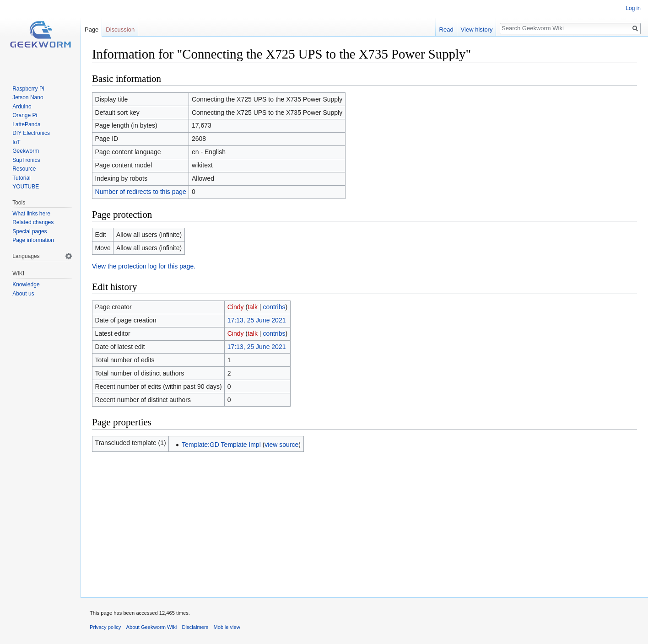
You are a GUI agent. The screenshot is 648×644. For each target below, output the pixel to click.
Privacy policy (105, 627)
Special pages (30, 231)
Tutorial (22, 178)
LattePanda (26, 124)
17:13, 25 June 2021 (257, 320)
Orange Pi (25, 115)
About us (23, 294)
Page (92, 30)
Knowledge (26, 284)
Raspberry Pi (28, 89)
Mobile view (227, 627)
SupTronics (26, 160)
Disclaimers (195, 627)
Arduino (22, 107)
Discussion (120, 30)
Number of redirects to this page (141, 192)
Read (446, 30)
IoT (16, 142)
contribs (274, 307)
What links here (31, 214)
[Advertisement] (364, 522)
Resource (24, 169)
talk (253, 307)
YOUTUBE (26, 187)
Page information (33, 240)
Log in (633, 8)
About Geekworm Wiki (152, 627)
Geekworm (26, 151)
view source (281, 445)
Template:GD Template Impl (221, 445)
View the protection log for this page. (144, 266)
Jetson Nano (28, 97)
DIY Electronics (31, 133)
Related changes (33, 222)
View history (477, 30)
